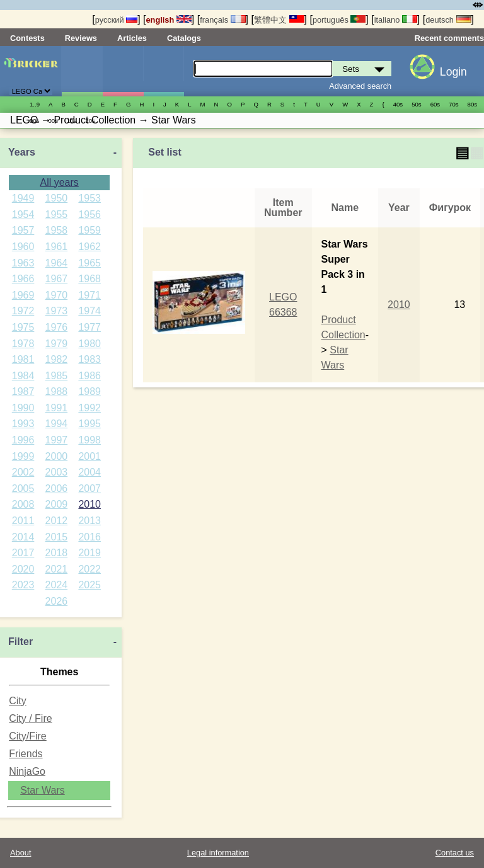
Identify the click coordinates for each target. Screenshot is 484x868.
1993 (23, 424)
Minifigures (123, 71)
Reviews (81, 38)
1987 (23, 391)
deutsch (448, 20)
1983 (89, 359)
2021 (57, 569)
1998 (89, 440)
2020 (23, 569)
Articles (132, 38)
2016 (89, 537)
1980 (89, 344)
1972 (23, 311)
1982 (57, 359)
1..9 (35, 104)
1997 (57, 440)
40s (398, 104)
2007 (89, 488)
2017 (23, 553)
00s (53, 121)
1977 (89, 327)
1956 (89, 214)
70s (453, 104)
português (339, 20)
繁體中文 (279, 20)
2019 (89, 553)
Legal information (218, 853)
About (20, 853)
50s (416, 104)
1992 (89, 408)
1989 (89, 391)
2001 (89, 456)
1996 (23, 440)
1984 (23, 376)
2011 (23, 521)
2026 (57, 601)
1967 (57, 279)
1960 (23, 247)
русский (116, 20)
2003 (57, 472)
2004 (89, 472)
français (222, 20)
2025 (89, 585)
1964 (57, 263)
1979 (57, 344)
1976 (57, 327)
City (18, 701)
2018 (57, 553)
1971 (89, 295)
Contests (27, 38)
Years (22, 152)
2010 (89, 504)
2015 (57, 537)
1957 (23, 230)
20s (90, 121)
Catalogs (184, 38)
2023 (23, 585)
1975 (23, 327)
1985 (57, 376)
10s (72, 121)
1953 (89, 198)
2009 (57, 504)
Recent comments (449, 38)
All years (59, 182)
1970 (57, 295)
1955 (57, 214)
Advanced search (360, 86)
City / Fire (30, 718)
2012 (57, 521)
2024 (57, 585)
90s (34, 121)
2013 (89, 521)
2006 (57, 488)
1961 (57, 247)
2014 (23, 537)
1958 (57, 230)
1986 (89, 376)
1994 (57, 424)
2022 (89, 569)
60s (435, 104)
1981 (23, 359)
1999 (23, 456)
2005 (23, 488)
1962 (89, 247)
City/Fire (28, 736)
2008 (23, 504)
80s (472, 104)
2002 (23, 472)
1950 (57, 198)
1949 (23, 198)
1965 (89, 263)
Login (453, 72)
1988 (57, 391)
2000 (57, 456)
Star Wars (43, 790)
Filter (20, 642)
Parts (164, 71)
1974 (89, 311)
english (169, 20)
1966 (23, 279)
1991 (57, 408)
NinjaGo (27, 771)
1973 (57, 311)
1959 (89, 230)
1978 (23, 344)
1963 (23, 263)
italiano (396, 20)
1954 (23, 214)
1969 (23, 295)
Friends (26, 754)
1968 (89, 279)
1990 (23, 408)
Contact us (455, 853)
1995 (89, 424)
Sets (82, 71)
